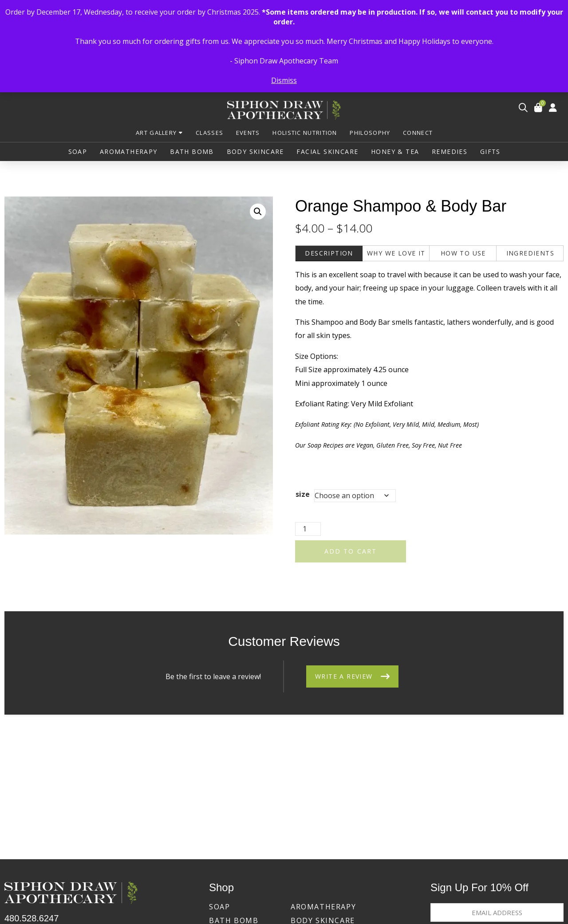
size (303, 496)
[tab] (329, 256)
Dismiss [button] (284, 80)
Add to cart (351, 553)
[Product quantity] (308, 531)
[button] (523, 109)
